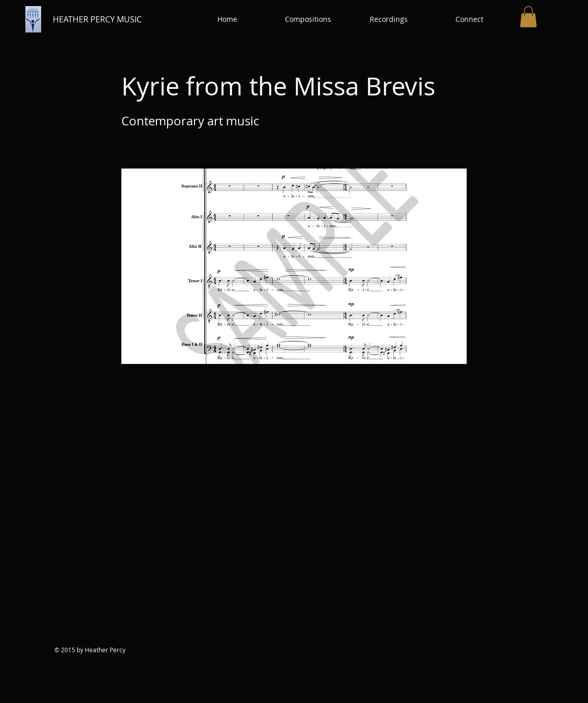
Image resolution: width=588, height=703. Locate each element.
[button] (308, 19)
